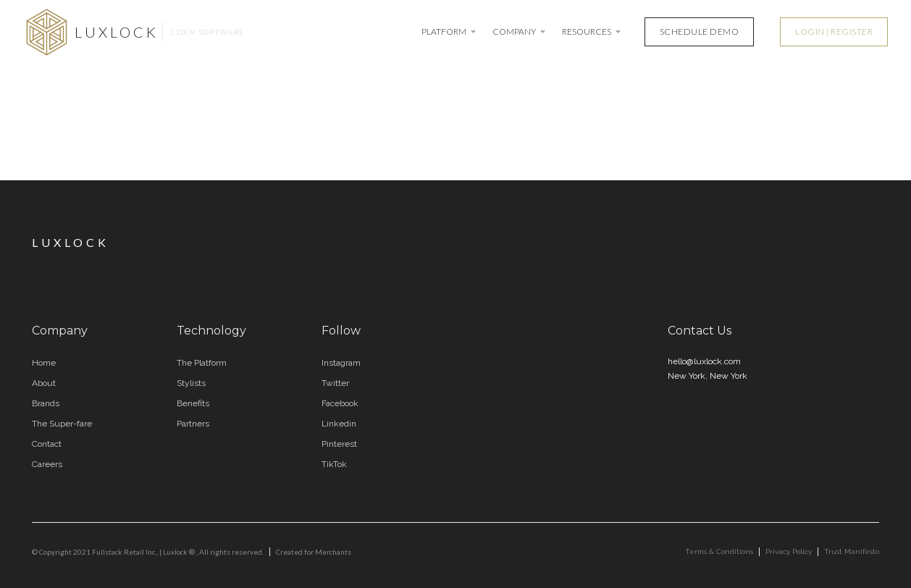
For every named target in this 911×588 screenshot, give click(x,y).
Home (44, 363)
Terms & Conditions (719, 551)
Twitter (335, 383)
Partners (193, 424)
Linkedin (339, 424)
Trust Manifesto (852, 551)
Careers (47, 464)
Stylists (191, 383)
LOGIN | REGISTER (834, 31)
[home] (134, 32)
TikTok (334, 464)
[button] (450, 32)
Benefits (193, 403)
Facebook (340, 403)
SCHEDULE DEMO (700, 31)
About (44, 383)
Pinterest (339, 444)
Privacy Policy (789, 551)
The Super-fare (62, 424)
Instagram (341, 363)
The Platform (202, 363)
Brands (46, 403)
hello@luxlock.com (704, 361)
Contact (47, 444)
